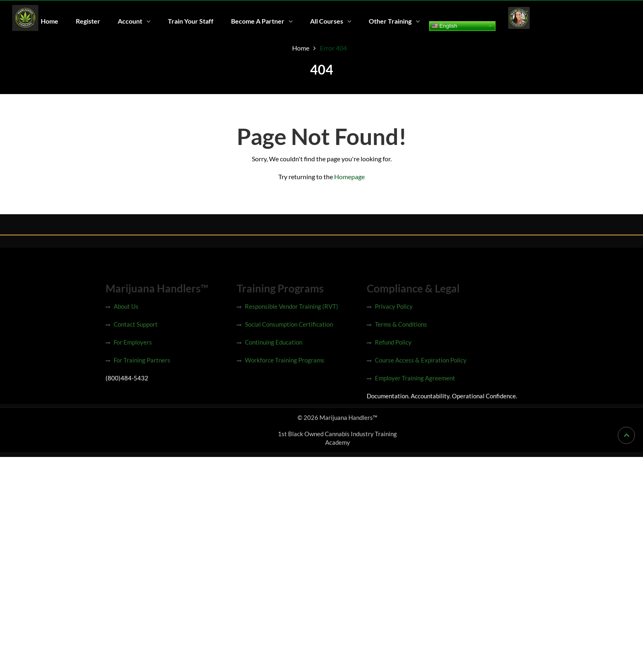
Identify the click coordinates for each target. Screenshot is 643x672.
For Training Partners (142, 360)
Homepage (349, 177)
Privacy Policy (394, 306)
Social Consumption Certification (289, 324)
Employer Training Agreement (415, 378)
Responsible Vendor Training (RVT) (292, 306)
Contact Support (136, 324)
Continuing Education (274, 342)
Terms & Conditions (401, 324)
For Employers (133, 342)
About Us (126, 306)
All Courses (324, 21)
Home (49, 21)
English (441, 26)
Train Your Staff (189, 21)
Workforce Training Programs (285, 360)
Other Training (387, 21)
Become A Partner (255, 21)
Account (129, 21)
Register (87, 21)
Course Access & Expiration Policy (421, 360)
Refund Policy (393, 342)
